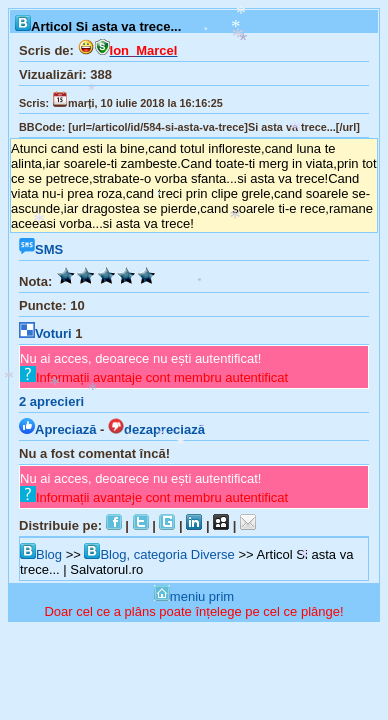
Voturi (45, 333)
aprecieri (51, 401)
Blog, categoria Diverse (159, 554)
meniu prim (194, 596)
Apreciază (57, 429)
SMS (41, 249)
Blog (41, 554)
